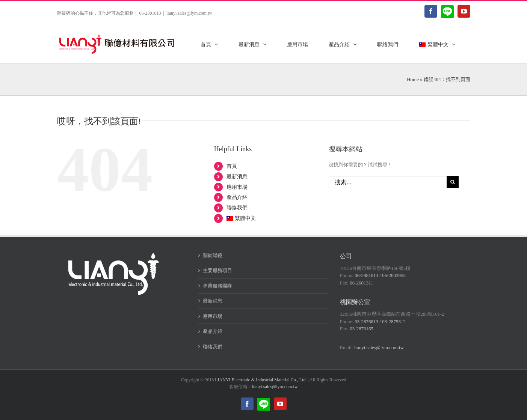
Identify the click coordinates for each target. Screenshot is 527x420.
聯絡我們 (237, 208)
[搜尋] (453, 182)
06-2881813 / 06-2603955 (380, 275)
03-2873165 (362, 329)
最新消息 (237, 177)
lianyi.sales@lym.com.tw (189, 13)
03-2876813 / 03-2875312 (380, 321)
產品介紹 (237, 197)
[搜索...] (388, 182)
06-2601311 (361, 283)
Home (413, 79)
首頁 (232, 166)
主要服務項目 (217, 270)
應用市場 (237, 187)
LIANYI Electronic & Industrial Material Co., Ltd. (261, 380)
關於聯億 (213, 255)
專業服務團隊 (217, 286)
